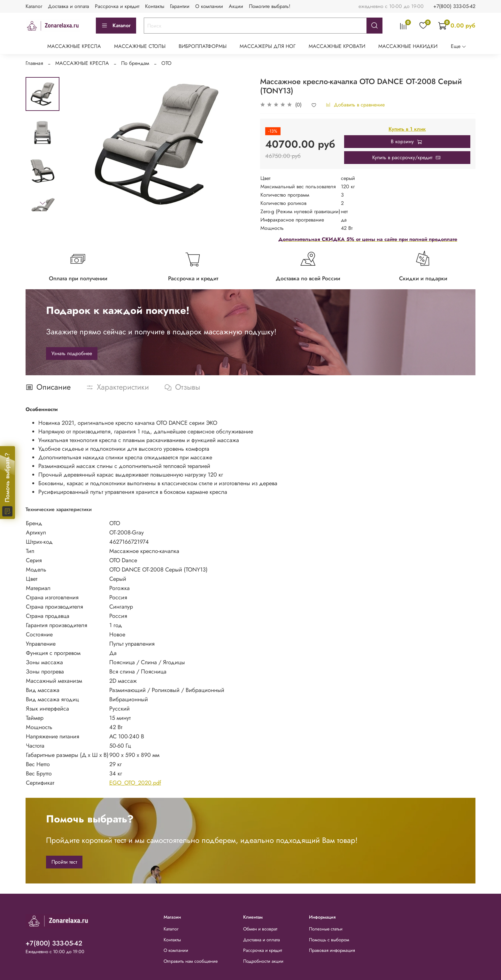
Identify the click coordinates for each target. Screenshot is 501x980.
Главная (34, 63)
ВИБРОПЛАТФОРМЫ (203, 46)
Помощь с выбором (329, 940)
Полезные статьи (326, 929)
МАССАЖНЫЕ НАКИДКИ (408, 46)
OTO (166, 63)
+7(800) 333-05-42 (454, 6)
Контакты (155, 6)
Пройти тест (64, 862)
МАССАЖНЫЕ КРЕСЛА (74, 46)
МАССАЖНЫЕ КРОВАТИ (337, 46)
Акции (236, 6)
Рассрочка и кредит (117, 6)
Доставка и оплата (69, 6)
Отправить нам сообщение (191, 961)
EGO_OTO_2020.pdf (135, 783)
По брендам (135, 63)
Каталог (34, 6)
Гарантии (180, 6)
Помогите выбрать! (270, 6)
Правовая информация (332, 950)
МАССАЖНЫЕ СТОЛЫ (140, 46)
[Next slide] (42, 203)
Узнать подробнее (72, 353)
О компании (209, 6)
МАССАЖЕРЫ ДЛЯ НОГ (268, 46)
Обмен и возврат (260, 929)
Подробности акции (263, 961)
